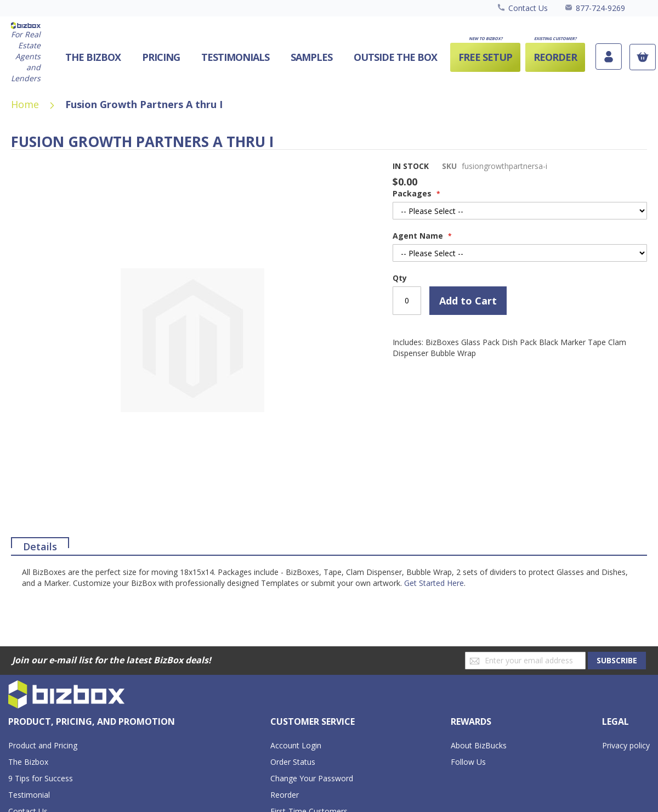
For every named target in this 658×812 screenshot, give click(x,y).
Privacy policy (626, 745)
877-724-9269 (600, 8)
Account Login (296, 745)
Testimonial (29, 795)
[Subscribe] (617, 661)
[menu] (317, 57)
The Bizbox (28, 762)
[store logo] (26, 53)
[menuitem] (395, 57)
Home (25, 104)
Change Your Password (312, 778)
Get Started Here (434, 583)
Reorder (285, 795)
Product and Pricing (43, 745)
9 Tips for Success (41, 778)
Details (40, 544)
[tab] (40, 543)
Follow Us (468, 762)
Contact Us (528, 8)
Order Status (293, 762)
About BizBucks (479, 745)
